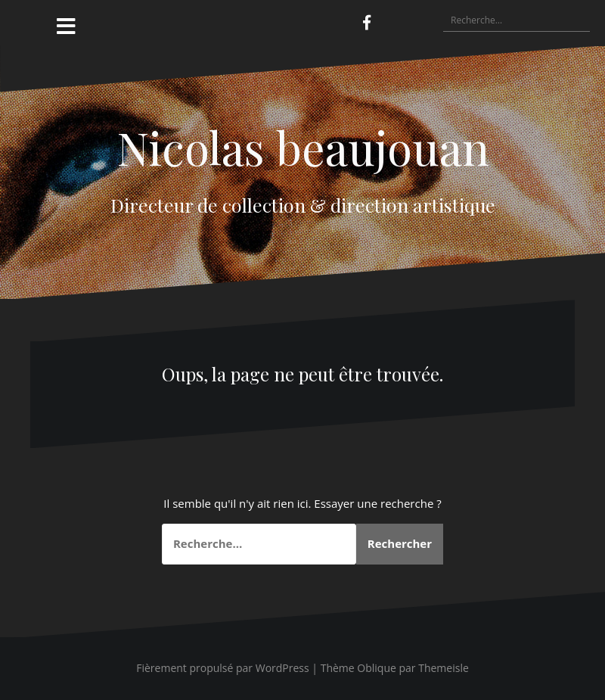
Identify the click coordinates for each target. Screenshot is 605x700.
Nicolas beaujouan (303, 147)
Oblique (377, 668)
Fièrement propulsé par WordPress (223, 668)
